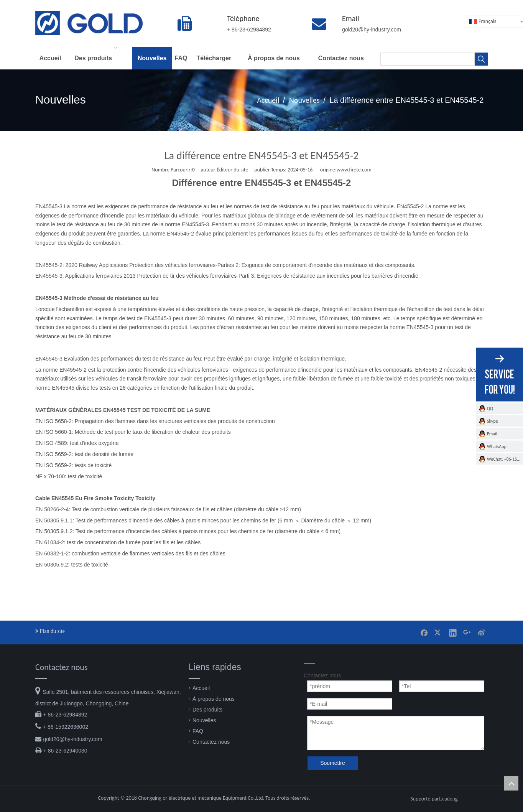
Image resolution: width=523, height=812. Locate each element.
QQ (490, 408)
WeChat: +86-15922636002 (505, 459)
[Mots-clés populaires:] (481, 59)
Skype (493, 421)
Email (492, 433)
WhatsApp (497, 446)
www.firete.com (354, 170)
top (511, 783)
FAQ (198, 731)
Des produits (208, 710)
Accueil (201, 688)
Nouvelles (204, 720)
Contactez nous (211, 742)
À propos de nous (214, 699)
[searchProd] (428, 59)
